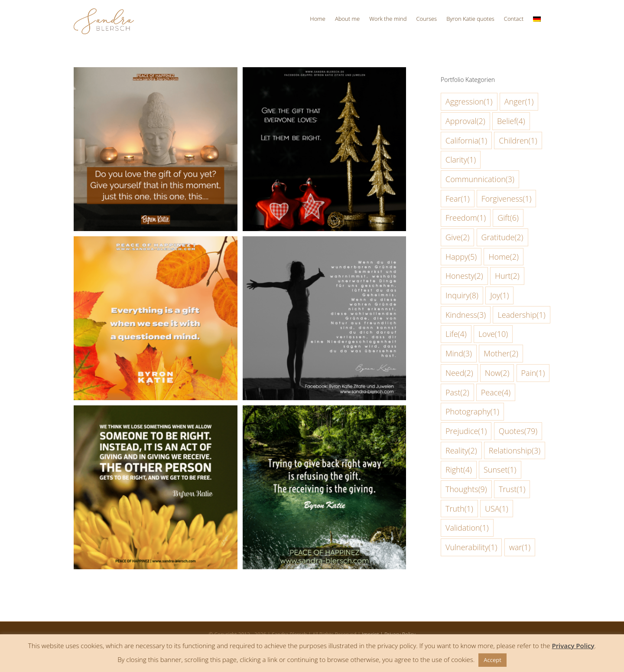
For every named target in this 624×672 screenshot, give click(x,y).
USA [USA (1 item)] (497, 509)
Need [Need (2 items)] (459, 373)
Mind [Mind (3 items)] (459, 354)
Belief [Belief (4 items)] (511, 121)
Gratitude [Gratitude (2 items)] (502, 237)
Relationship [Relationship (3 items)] (515, 451)
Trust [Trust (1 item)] (512, 489)
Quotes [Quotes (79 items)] (518, 431)
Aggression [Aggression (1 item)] (469, 102)
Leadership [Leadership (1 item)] (521, 315)
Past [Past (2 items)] (457, 393)
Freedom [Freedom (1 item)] (466, 218)
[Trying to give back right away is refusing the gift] (325, 413)
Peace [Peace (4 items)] (496, 393)
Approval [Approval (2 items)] (465, 121)
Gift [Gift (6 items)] (508, 218)
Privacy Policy (573, 646)
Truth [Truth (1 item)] (459, 509)
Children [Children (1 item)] (518, 141)
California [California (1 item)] (466, 141)
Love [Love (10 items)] (493, 334)
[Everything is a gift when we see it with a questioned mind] (156, 243)
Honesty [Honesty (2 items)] (464, 276)
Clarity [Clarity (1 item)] (461, 160)
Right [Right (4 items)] (459, 470)
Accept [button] (492, 660)
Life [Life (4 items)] (456, 334)
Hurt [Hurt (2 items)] (507, 276)
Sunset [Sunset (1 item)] (500, 470)
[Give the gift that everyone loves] (325, 74)
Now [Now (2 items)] (497, 373)
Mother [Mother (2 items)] (501, 354)
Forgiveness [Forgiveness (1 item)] (507, 199)
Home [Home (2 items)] (503, 257)
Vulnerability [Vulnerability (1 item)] (471, 547)
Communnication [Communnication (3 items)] (480, 179)
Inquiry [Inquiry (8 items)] (462, 295)
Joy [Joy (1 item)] (499, 295)
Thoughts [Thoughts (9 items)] (466, 489)
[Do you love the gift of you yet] (156, 74)
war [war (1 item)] (520, 547)
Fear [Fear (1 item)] (458, 199)
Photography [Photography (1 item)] (472, 412)
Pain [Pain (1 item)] (533, 373)
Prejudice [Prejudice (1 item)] (466, 431)
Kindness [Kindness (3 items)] (466, 315)
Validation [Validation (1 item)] (467, 528)
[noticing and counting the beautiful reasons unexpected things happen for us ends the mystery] (325, 243)
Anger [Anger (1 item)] (519, 102)
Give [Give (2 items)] (457, 237)
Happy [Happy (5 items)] (461, 257)
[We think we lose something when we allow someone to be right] (156, 413)
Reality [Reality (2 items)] (461, 451)
